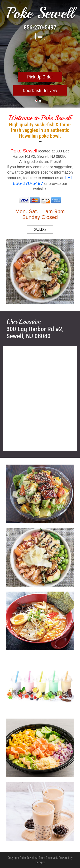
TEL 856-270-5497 (43, 180)
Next (74, 60)
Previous (6, 60)
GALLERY (40, 230)
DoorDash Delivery (40, 90)
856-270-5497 (40, 28)
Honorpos (40, 862)
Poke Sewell (40, 13)
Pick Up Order (40, 77)
